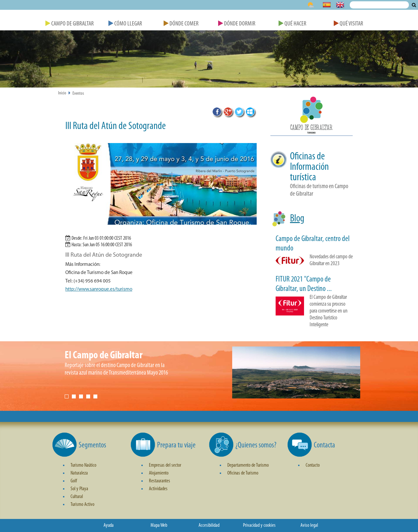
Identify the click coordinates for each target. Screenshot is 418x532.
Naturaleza (79, 473)
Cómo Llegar (125, 24)
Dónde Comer (181, 24)
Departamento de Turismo (248, 465)
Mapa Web (159, 525)
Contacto (313, 465)
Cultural (77, 497)
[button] (312, 116)
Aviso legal (309, 525)
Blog (297, 219)
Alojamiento (159, 473)
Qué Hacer (292, 24)
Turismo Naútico (83, 465)
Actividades (158, 489)
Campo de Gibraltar (70, 24)
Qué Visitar (348, 24)
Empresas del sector (165, 465)
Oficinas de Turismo (243, 473)
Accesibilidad (209, 525)
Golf (74, 481)
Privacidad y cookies (259, 525)
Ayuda (109, 525)
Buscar (414, 5)
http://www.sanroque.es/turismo (99, 290)
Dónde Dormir (237, 24)
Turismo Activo (82, 505)
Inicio (62, 93)
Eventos (78, 94)
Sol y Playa (79, 489)
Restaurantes (160, 481)
